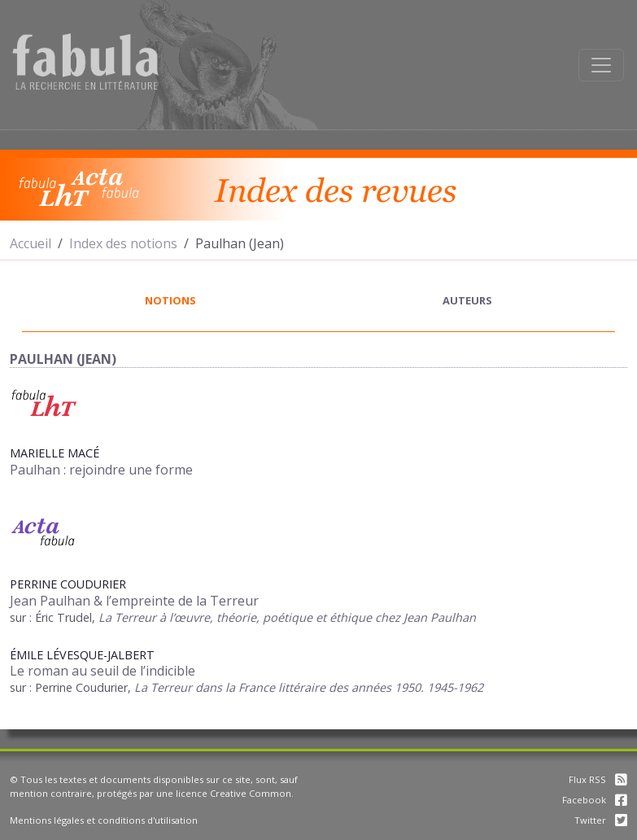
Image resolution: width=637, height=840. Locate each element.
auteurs (467, 300)
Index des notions (123, 243)
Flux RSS (598, 779)
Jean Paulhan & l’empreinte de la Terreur (134, 601)
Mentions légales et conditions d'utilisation (104, 820)
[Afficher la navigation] (601, 65)
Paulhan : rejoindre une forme (101, 470)
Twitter (601, 820)
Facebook (595, 800)
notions (170, 300)
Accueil (31, 243)
